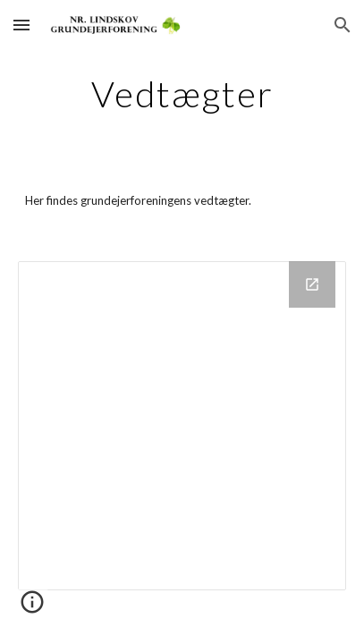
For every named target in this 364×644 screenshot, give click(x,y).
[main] (182, 94)
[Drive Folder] (182, 425)
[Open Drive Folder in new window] (312, 284)
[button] (21, 25)
